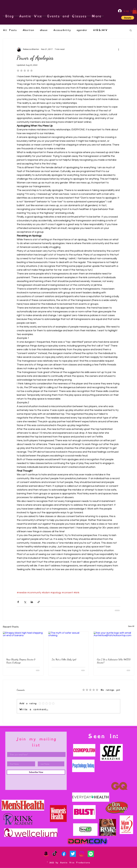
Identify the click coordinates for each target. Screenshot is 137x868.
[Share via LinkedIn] (32, 602)
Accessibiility (62, 30)
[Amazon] (46, 854)
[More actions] (119, 49)
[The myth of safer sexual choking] (69, 643)
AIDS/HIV (100, 30)
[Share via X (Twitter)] (25, 602)
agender (82, 30)
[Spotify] (91, 854)
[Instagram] (82, 854)
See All (131, 626)
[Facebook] (64, 854)
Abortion (28, 30)
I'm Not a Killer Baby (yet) (64, 659)
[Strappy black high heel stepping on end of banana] (23, 643)
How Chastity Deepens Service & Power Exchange (21, 661)
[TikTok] (55, 854)
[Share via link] (39, 602)
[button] (135, 11)
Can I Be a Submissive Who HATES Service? (114, 661)
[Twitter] (73, 854)
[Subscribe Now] (36, 772)
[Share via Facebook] (18, 602)
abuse (44, 30)
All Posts (10, 30)
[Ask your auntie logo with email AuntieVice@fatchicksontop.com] (114, 643)
